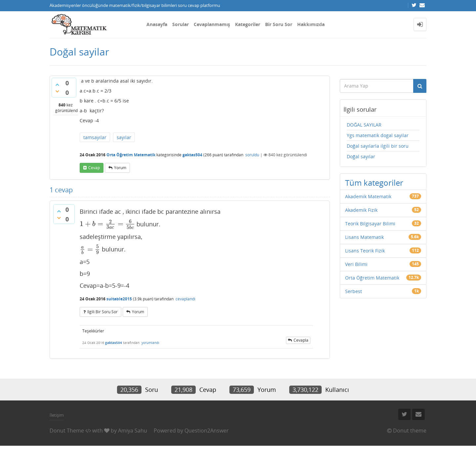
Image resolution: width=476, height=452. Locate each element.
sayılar (124, 137)
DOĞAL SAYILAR (364, 125)
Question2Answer (207, 431)
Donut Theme (67, 431)
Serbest (354, 291)
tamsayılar (95, 137)
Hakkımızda (311, 24)
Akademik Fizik (361, 210)
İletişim (57, 415)
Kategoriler (248, 24)
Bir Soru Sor (279, 24)
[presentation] (107, 224)
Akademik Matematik (368, 196)
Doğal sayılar (361, 156)
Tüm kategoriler (374, 183)
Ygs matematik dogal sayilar (378, 135)
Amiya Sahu (133, 431)
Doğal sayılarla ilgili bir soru (378, 146)
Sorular (180, 24)
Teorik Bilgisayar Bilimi (370, 224)
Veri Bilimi (356, 264)
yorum (120, 168)
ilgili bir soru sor (102, 312)
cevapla (301, 340)
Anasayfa (157, 24)
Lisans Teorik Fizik (365, 251)
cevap (94, 168)
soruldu (252, 155)
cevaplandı (185, 299)
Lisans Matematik (364, 237)
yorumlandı (150, 343)
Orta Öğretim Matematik (131, 155)
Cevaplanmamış (212, 24)
